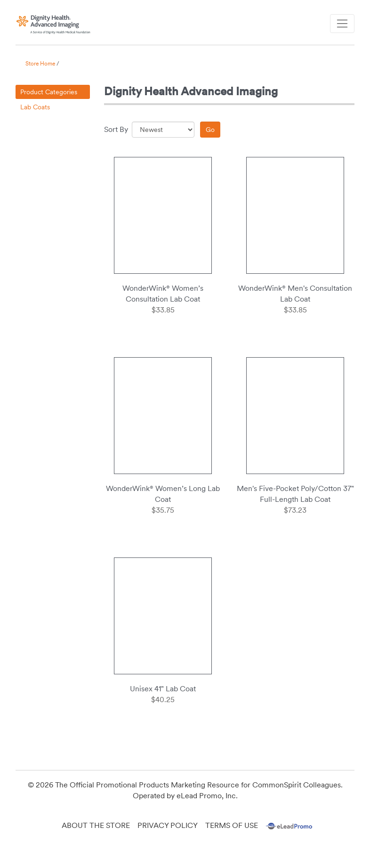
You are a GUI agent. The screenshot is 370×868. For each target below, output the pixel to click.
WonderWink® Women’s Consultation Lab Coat (163, 294)
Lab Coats (35, 107)
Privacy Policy (168, 825)
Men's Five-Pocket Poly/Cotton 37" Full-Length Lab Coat (295, 494)
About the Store (96, 825)
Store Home (40, 64)
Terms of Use (232, 825)
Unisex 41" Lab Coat (163, 689)
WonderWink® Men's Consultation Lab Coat (295, 294)
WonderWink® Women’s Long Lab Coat (163, 494)
